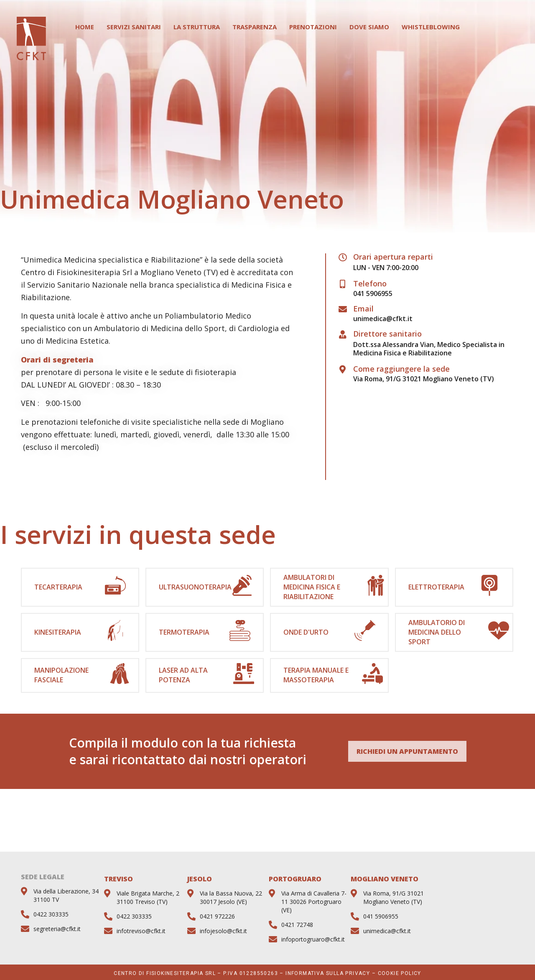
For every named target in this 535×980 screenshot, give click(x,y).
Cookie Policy (400, 973)
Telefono (370, 283)
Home (85, 27)
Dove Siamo (369, 27)
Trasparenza (255, 27)
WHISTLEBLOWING (431, 27)
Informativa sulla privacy (328, 973)
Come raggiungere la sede (401, 369)
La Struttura (197, 27)
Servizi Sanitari (134, 27)
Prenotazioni (313, 27)
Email (363, 309)
